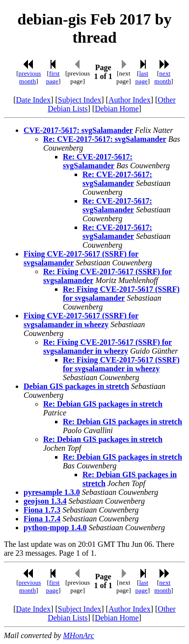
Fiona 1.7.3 (42, 510)
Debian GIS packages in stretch (76, 386)
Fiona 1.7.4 (42, 519)
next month (162, 77)
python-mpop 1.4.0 (55, 528)
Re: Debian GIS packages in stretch (103, 404)
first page (53, 77)
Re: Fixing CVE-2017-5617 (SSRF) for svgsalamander (121, 294)
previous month (30, 77)
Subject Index (80, 100)
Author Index (130, 100)
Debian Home (117, 109)
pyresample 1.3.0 (52, 492)
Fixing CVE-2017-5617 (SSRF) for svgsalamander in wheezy (81, 320)
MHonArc (78, 635)
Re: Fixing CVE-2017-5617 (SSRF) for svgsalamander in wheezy (108, 347)
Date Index (34, 100)
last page (142, 77)
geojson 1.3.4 (45, 501)
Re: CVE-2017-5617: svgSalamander (105, 139)
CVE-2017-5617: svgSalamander (78, 130)
